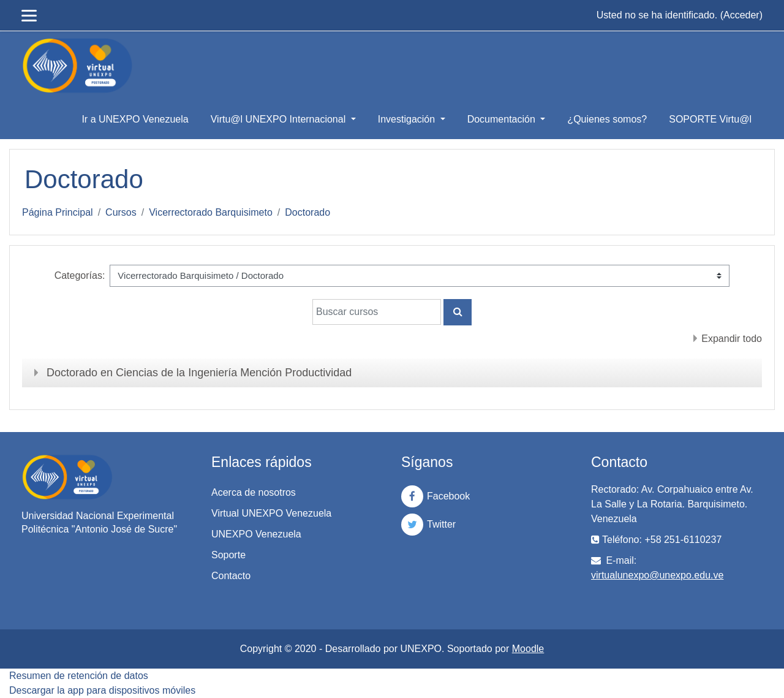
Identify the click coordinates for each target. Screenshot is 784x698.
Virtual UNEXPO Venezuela (271, 513)
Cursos (121, 212)
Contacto (231, 576)
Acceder (741, 15)
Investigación (408, 119)
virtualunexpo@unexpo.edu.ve (657, 575)
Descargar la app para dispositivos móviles (102, 690)
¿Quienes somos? (607, 119)
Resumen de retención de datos (79, 676)
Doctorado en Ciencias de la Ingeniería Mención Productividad (199, 373)
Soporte (228, 555)
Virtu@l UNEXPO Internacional (280, 119)
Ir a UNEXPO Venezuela (135, 119)
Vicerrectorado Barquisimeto (211, 212)
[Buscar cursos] (377, 312)
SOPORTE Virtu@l (710, 119)
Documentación (503, 119)
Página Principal (58, 212)
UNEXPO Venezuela (256, 534)
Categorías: (80, 275)
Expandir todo (732, 339)
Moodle (528, 649)
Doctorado (307, 212)
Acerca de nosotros (254, 492)
